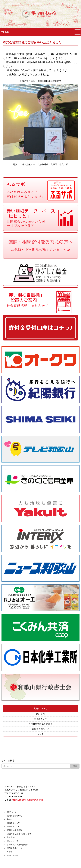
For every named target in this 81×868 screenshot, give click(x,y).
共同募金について (15, 816)
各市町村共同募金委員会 (41, 724)
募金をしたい (13, 819)
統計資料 (41, 714)
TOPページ (12, 812)
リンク (41, 734)
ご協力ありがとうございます (19, 834)
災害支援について (15, 826)
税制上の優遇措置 (15, 830)
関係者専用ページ (41, 729)
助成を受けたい (14, 823)
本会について (40, 719)
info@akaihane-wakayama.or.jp (27, 800)
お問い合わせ (13, 856)
